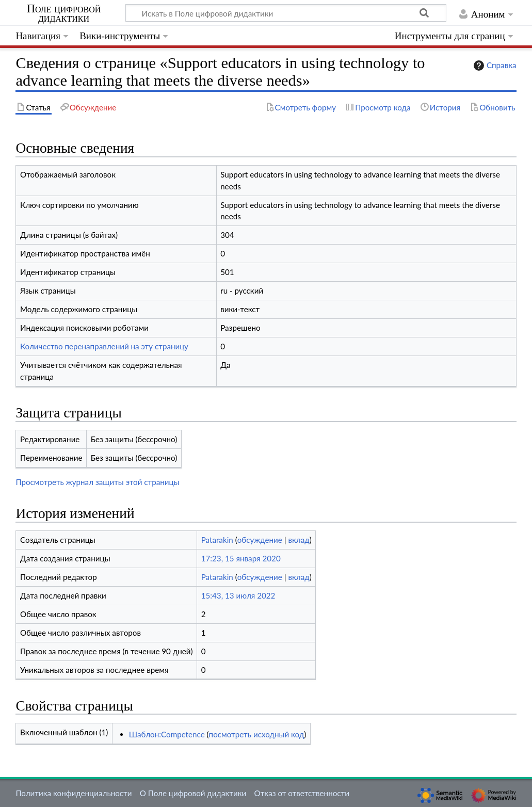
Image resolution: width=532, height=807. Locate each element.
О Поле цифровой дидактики (193, 793)
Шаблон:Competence (167, 734)
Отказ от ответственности (302, 793)
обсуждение (260, 540)
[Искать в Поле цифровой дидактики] (286, 13)
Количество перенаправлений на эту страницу (104, 346)
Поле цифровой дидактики (64, 13)
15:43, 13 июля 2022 (238, 595)
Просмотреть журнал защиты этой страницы (97, 482)
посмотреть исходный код (257, 734)
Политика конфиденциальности (74, 793)
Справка (494, 66)
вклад (299, 540)
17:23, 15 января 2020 (241, 558)
